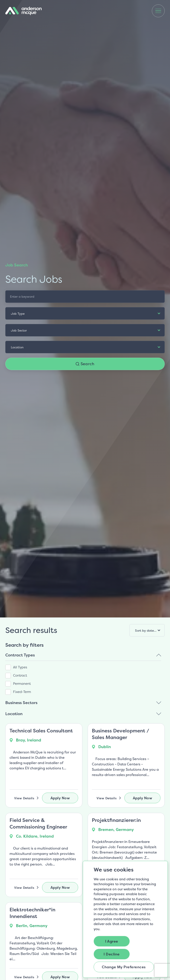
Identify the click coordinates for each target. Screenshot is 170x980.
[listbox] (85, 313)
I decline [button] (112, 954)
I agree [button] (112, 941)
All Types (20, 667)
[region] (85, 679)
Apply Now (60, 798)
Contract (20, 675)
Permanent (22, 684)
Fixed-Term (22, 692)
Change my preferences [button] (124, 967)
